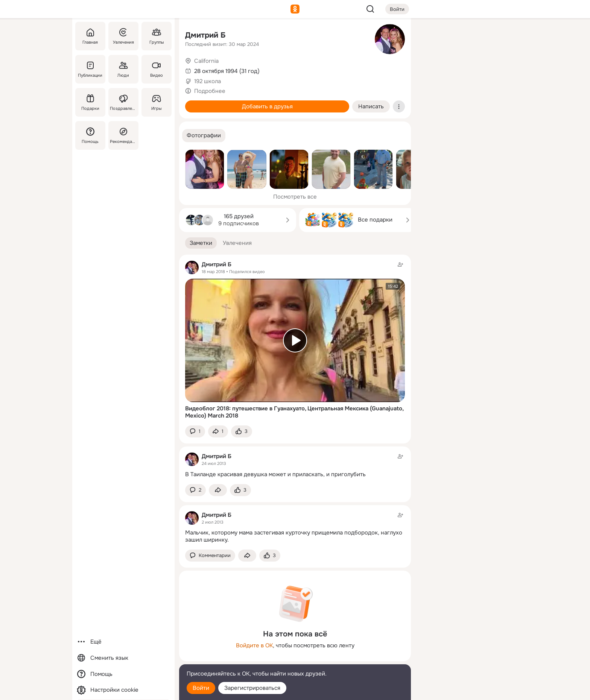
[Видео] (157, 69)
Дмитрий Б (205, 35)
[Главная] (90, 36)
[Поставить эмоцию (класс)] (242, 432)
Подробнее (210, 91)
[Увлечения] (123, 36)
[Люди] (123, 69)
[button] (204, 136)
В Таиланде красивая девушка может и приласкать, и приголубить (275, 474)
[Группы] (157, 36)
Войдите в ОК (254, 645)
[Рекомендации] (123, 135)
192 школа (208, 81)
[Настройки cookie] (123, 690)
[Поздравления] (123, 102)
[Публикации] (90, 69)
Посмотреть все (295, 197)
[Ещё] (123, 642)
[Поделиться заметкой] (218, 432)
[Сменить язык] (123, 658)
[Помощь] (90, 135)
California (206, 61)
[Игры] (157, 102)
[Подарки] (90, 102)
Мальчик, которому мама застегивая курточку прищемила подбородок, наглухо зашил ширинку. (294, 536)
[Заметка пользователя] (295, 465)
